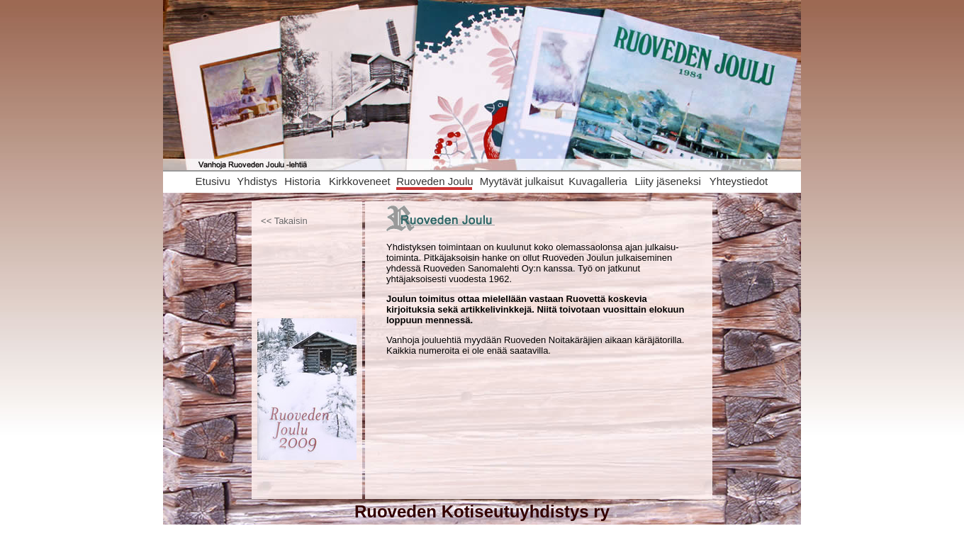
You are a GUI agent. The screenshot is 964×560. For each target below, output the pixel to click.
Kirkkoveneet (360, 181)
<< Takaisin (284, 221)
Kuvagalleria (598, 181)
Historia (302, 181)
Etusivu (213, 181)
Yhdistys (257, 181)
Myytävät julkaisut (522, 181)
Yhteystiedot (739, 181)
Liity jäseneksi (667, 181)
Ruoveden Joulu (435, 181)
